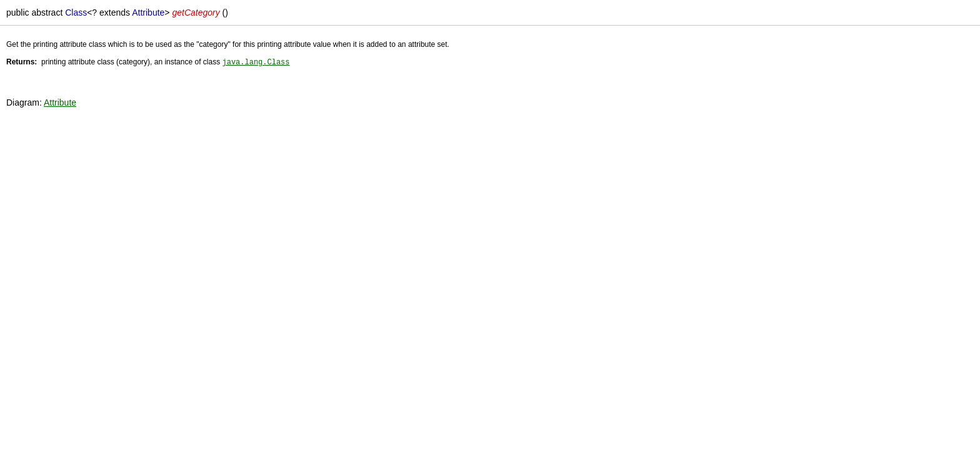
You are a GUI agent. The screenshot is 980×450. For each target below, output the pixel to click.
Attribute (60, 102)
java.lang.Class (256, 62)
